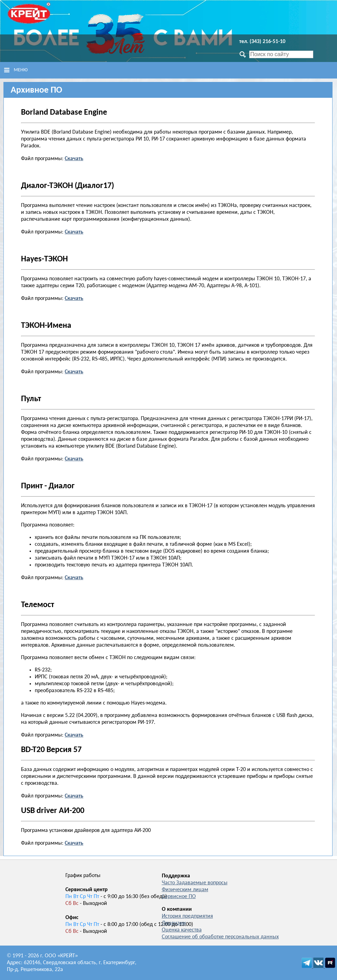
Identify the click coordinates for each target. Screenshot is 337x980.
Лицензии (174, 923)
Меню (16, 70)
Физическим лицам (185, 890)
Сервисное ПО (179, 897)
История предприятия (187, 916)
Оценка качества (182, 930)
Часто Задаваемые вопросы (195, 883)
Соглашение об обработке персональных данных (220, 937)
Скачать (74, 796)
